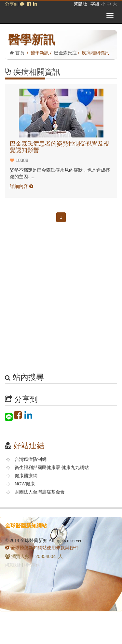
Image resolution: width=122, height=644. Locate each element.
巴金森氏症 (65, 53)
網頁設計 (13, 565)
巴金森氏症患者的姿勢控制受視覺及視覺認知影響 (60, 147)
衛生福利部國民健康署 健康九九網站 (52, 467)
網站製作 (32, 565)
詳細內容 (21, 186)
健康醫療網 (26, 476)
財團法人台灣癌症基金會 (40, 492)
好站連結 (29, 445)
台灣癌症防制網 (31, 459)
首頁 (17, 53)
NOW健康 (25, 484)
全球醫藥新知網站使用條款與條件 (42, 548)
